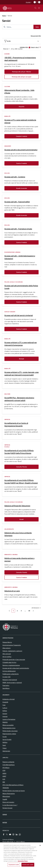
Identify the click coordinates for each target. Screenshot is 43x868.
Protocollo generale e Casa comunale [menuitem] (14, 660)
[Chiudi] (40, 846)
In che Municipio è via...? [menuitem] (10, 805)
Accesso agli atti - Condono (15, 177)
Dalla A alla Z (35, 47)
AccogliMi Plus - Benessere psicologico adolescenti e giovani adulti (19, 399)
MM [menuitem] (4, 782)
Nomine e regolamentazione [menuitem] (11, 665)
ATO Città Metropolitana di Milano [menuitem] (13, 785)
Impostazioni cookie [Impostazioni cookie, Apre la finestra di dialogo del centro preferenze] (14, 865)
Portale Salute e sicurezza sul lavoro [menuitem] (14, 791)
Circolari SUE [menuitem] (6, 677)
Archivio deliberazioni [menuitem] (9, 671)
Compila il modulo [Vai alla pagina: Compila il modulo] (22, 136)
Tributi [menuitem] (5, 748)
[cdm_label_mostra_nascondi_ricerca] (35, 8)
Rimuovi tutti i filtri (36, 36)
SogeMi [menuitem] (5, 799)
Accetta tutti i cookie (28, 865)
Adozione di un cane (12, 591)
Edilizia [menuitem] (5, 711)
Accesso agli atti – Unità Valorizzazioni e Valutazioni (20, 257)
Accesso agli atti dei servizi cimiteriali (19, 315)
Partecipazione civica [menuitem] (9, 728)
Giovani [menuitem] (5, 714)
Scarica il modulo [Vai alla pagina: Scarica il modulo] (22, 163)
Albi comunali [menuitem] (7, 654)
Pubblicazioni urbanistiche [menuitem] (11, 674)
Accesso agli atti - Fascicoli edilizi (17, 202)
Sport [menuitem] (4, 745)
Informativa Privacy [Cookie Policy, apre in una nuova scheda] (23, 861)
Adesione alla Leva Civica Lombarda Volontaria (18, 534)
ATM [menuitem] (4, 771)
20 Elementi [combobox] (36, 608)
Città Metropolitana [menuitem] (9, 765)
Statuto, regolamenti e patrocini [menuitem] (12, 651)
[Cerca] (37, 27)
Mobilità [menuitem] (5, 722)
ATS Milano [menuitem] (6, 768)
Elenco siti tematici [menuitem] (8, 802)
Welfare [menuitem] (5, 742)
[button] (29, 2)
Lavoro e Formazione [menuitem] (9, 719)
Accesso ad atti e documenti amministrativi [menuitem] (16, 668)
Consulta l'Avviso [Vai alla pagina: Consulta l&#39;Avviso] (22, 467)
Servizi (5, 814)
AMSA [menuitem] (4, 773)
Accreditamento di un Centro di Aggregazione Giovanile (16, 425)
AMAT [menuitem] (4, 776)
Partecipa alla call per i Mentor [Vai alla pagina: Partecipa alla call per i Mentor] (22, 72)
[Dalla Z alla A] (40, 47)
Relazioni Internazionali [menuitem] (10, 680)
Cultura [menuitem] (5, 708)
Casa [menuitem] (4, 705)
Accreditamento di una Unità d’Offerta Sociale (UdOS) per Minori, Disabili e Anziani (21, 482)
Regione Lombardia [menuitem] (8, 762)
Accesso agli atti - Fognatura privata (18, 229)
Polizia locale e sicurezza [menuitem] (10, 731)
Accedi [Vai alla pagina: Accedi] (21, 519)
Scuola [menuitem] (5, 737)
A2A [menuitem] (4, 779)
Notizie (5, 822)
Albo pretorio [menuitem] (6, 648)
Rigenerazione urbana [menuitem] (9, 734)
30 (30, 611)
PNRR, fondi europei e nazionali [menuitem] (12, 683)
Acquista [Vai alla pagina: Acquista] (21, 106)
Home (4, 16)
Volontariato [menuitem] (6, 751)
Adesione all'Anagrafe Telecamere (17, 506)
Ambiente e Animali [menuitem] (9, 699)
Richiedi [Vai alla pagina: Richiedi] (21, 359)
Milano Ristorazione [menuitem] (9, 794)
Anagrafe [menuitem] (5, 702)
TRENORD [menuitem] (6, 788)
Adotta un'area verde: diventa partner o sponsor (19, 560)
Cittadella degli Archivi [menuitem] (9, 662)
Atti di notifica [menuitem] (7, 657)
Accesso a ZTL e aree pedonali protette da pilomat (20, 121)
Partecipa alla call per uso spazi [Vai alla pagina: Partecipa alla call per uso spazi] (22, 77)
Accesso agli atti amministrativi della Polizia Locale (21, 287)
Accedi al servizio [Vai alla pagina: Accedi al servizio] (22, 188)
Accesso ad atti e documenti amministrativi (21, 150)
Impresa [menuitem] (5, 716)
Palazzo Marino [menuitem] (7, 642)
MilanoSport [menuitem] (6, 796)
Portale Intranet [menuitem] (7, 808)
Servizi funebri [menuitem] (7, 739)
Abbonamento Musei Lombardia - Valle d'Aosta (19, 92)
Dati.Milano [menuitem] (6, 688)
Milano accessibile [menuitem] (8, 725)
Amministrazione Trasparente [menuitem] (12, 645)
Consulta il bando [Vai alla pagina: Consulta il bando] (22, 572)
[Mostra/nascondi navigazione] (39, 8)
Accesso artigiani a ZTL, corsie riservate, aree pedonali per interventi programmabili (21, 374)
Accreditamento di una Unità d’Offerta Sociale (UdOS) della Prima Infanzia (19, 452)
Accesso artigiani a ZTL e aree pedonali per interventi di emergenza (21, 344)
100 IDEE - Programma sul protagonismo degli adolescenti (20, 59)
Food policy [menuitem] (6, 685)
